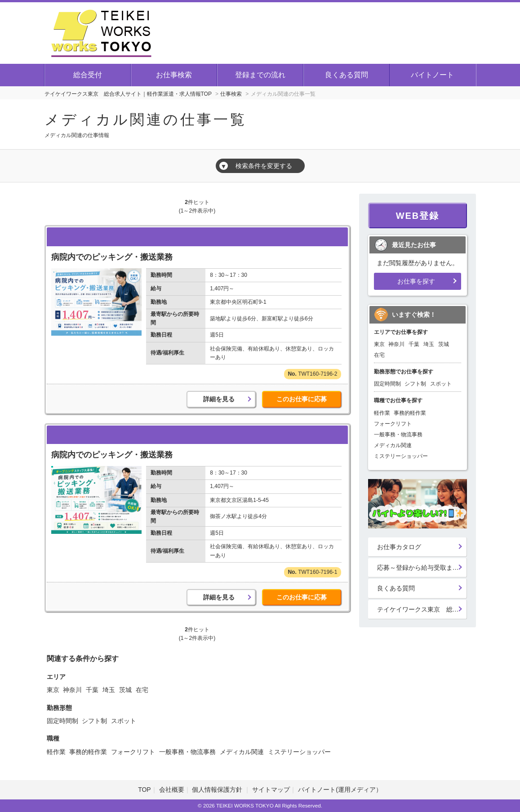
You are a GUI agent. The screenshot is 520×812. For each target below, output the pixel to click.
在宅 (142, 690)
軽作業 (56, 752)
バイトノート (432, 75)
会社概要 (172, 790)
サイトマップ (271, 790)
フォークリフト (133, 752)
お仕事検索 (174, 75)
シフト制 (94, 721)
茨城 (125, 690)
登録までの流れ (260, 75)
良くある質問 (347, 75)
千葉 (92, 690)
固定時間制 (62, 721)
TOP (144, 790)
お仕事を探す (416, 281)
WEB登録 (418, 216)
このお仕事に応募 (302, 399)
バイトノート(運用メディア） (340, 790)
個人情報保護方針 (218, 790)
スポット (124, 721)
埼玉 (109, 690)
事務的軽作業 (88, 752)
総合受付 (88, 75)
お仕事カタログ (399, 547)
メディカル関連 (242, 752)
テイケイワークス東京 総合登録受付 (422, 609)
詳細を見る (219, 399)
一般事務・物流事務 (187, 752)
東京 (53, 690)
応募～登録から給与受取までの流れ (422, 568)
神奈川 (72, 690)
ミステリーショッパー (299, 752)
